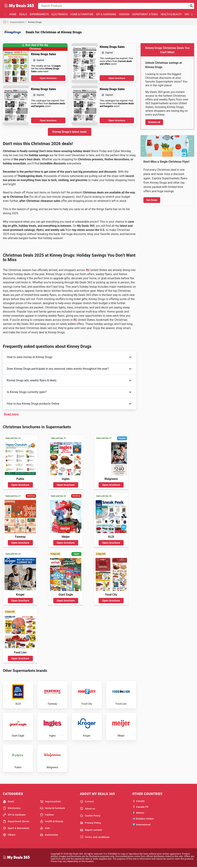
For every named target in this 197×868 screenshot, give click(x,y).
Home (13, 14)
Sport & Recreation (16, 828)
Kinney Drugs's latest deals (69, 132)
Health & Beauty (171, 14)
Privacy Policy (91, 823)
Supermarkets (39, 14)
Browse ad (154, 122)
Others (9, 835)
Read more (11, 414)
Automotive (49, 835)
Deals (23, 14)
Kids (45, 828)
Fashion (124, 14)
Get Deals (152, 200)
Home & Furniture (82, 14)
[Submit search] (191, 6)
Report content (91, 830)
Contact (87, 802)
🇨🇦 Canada (139, 801)
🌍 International (141, 824)
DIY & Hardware (106, 14)
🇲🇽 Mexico (138, 813)
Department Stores (145, 14)
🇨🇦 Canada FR (140, 807)
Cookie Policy (90, 816)
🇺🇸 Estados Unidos (143, 819)
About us (88, 809)
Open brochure (48, 78)
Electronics (59, 14)
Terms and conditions (95, 837)
